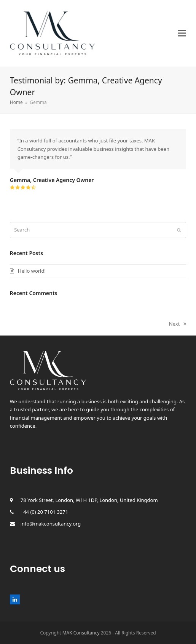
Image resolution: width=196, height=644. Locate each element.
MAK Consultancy (81, 633)
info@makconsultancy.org (51, 524)
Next (178, 324)
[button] (182, 33)
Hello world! (32, 271)
